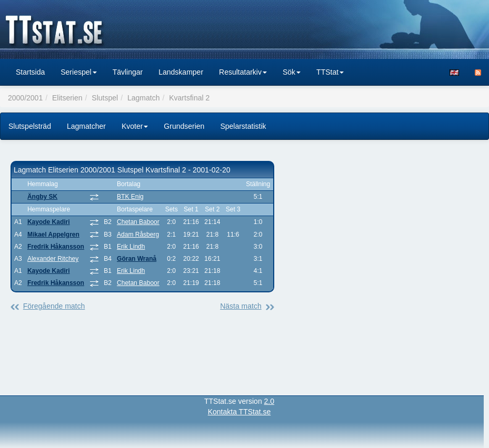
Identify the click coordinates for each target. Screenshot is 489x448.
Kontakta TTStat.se (239, 412)
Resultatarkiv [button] (243, 72)
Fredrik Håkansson (56, 247)
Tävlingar (128, 72)
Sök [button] (292, 72)
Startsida (30, 72)
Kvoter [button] (135, 126)
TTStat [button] (330, 72)
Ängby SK (42, 197)
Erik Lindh (131, 247)
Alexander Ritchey (53, 259)
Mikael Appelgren (53, 235)
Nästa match (241, 306)
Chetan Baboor (138, 222)
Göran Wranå (137, 259)
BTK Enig (130, 197)
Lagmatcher (86, 126)
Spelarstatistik (243, 126)
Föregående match (54, 306)
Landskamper (181, 72)
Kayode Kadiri (49, 222)
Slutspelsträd (30, 126)
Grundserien (184, 126)
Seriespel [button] (78, 72)
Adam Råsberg (138, 235)
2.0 (269, 401)
